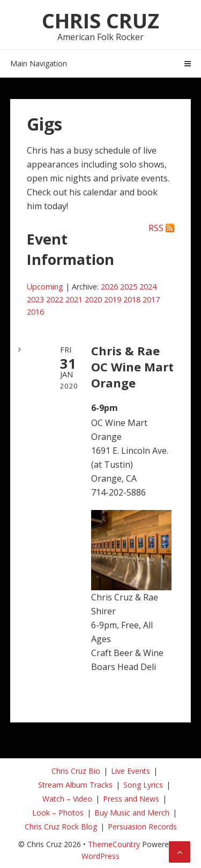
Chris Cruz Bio (76, 771)
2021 (74, 299)
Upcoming (45, 287)
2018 (132, 299)
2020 (93, 299)
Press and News (131, 799)
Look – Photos (58, 813)
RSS (156, 228)
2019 (113, 299)
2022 (55, 299)
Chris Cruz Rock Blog (61, 827)
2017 (151, 299)
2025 (129, 287)
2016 (35, 312)
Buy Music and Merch (132, 813)
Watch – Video (67, 799)
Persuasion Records (142, 827)
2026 (109, 287)
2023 (35, 299)
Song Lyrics (143, 785)
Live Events (131, 771)
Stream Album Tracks (75, 785)
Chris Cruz (100, 20)
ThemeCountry (114, 844)
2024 (148, 287)
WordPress (100, 856)
